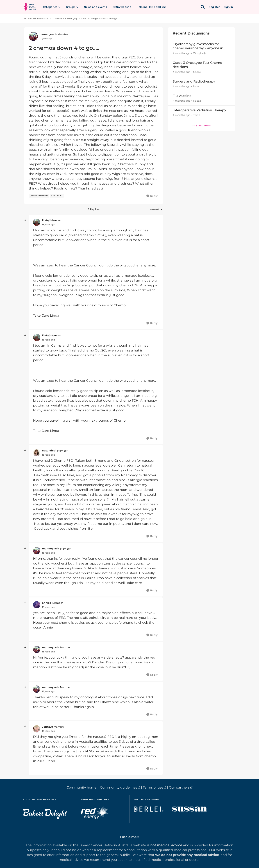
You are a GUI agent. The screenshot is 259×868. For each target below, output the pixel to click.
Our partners (179, 787)
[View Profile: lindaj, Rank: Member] (37, 222)
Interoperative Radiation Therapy (199, 110)
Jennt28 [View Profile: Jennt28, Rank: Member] (47, 727)
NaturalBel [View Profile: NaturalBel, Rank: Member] (49, 451)
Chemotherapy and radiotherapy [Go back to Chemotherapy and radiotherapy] (99, 18)
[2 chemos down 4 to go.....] (49, 225)
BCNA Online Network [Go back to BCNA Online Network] (36, 18)
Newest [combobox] (156, 209)
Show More (201, 125)
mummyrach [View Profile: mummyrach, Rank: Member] (48, 34)
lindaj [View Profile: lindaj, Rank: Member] (46, 220)
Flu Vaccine (182, 96)
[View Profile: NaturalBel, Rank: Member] (37, 453)
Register (214, 7)
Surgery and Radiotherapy (194, 81)
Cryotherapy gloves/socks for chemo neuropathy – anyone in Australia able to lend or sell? (198, 46)
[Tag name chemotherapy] (39, 196)
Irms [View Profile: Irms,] (196, 86)
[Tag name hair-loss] (57, 196)
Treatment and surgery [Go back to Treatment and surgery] (65, 18)
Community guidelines (119, 787)
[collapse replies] (26, 220)
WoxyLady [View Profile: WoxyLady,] (200, 53)
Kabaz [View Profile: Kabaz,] (197, 101)
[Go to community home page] (30, 7)
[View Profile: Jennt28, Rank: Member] (37, 729)
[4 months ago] (182, 53)
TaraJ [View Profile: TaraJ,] (196, 115)
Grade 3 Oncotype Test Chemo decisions (197, 65)
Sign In (228, 7)
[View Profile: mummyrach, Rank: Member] (33, 36)
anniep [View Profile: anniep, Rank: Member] (47, 603)
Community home (81, 787)
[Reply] (152, 196)
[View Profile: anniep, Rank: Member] (37, 605)
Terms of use (153, 787)
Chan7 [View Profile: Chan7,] (197, 72)
